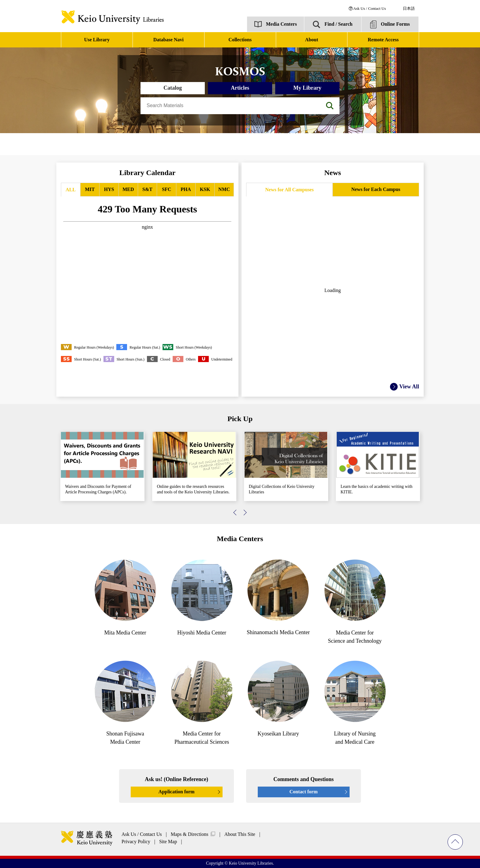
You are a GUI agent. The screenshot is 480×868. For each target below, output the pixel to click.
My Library (307, 88)
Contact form (304, 792)
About (312, 40)
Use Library (97, 40)
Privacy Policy (136, 842)
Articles (240, 88)
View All (409, 387)
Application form (177, 792)
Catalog (173, 88)
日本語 (409, 8)
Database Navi (169, 40)
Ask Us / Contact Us (370, 8)
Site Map (168, 842)
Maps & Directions (190, 834)
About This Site (240, 834)
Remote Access (383, 40)
